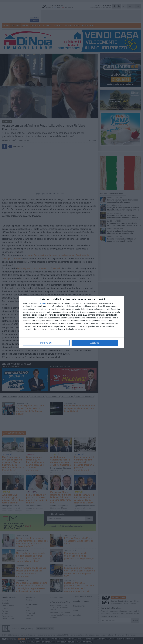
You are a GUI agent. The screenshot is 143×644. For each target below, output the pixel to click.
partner (42, 303)
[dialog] (72, 322)
